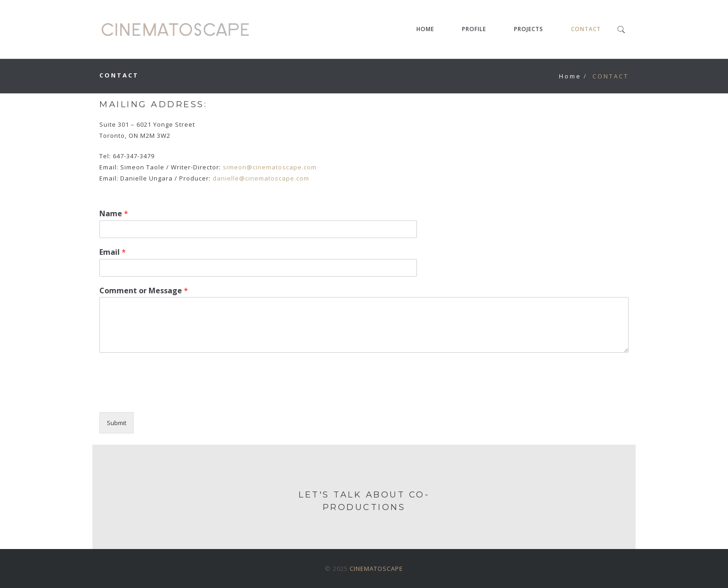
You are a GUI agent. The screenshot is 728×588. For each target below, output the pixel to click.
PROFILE (474, 29)
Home (570, 76)
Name (114, 214)
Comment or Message (144, 291)
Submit (117, 423)
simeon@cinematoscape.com (270, 167)
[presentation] (170, 397)
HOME (425, 29)
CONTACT (586, 29)
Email (113, 252)
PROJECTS (529, 29)
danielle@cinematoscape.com (261, 178)
